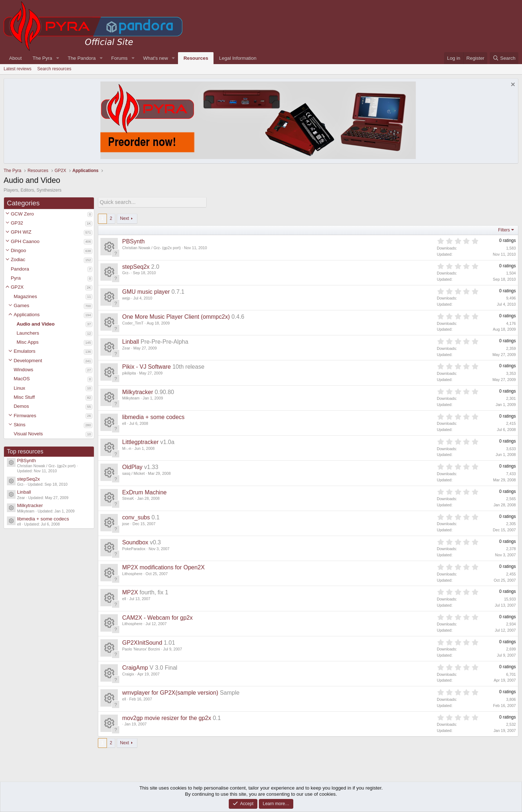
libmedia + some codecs (43, 519)
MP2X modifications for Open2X (163, 567)
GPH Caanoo (25, 241)
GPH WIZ (21, 232)
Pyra (16, 278)
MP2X (130, 592)
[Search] (504, 58)
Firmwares (25, 416)
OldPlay (132, 466)
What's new (156, 58)
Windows (24, 370)
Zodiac (18, 259)
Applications (27, 315)
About (15, 58)
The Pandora (82, 58)
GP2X (17, 287)
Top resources (25, 451)
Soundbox (135, 542)
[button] (7, 214)
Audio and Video (36, 324)
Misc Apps (28, 342)
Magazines (25, 296)
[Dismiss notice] (512, 85)
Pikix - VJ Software (146, 366)
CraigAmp (135, 667)
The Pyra (42, 58)
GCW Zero (22, 214)
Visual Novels (28, 434)
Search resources (54, 69)
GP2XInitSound (142, 642)
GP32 (17, 223)
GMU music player (146, 291)
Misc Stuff (24, 397)
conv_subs (136, 517)
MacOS (22, 379)
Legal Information (238, 58)
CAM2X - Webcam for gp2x (157, 617)
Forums (119, 58)
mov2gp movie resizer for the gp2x (167, 717)
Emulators (25, 351)
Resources (196, 58)
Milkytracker (30, 505)
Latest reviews (18, 69)
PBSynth (26, 461)
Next (125, 218)
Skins (20, 425)
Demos (21, 406)
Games (22, 305)
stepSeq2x (28, 479)
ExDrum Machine (144, 492)
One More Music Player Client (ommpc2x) (176, 316)
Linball (24, 492)
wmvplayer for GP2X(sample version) (170, 692)
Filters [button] (504, 229)
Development (28, 361)
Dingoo (18, 250)
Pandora (20, 269)
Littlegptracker (140, 441)
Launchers (28, 333)
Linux (20, 388)
